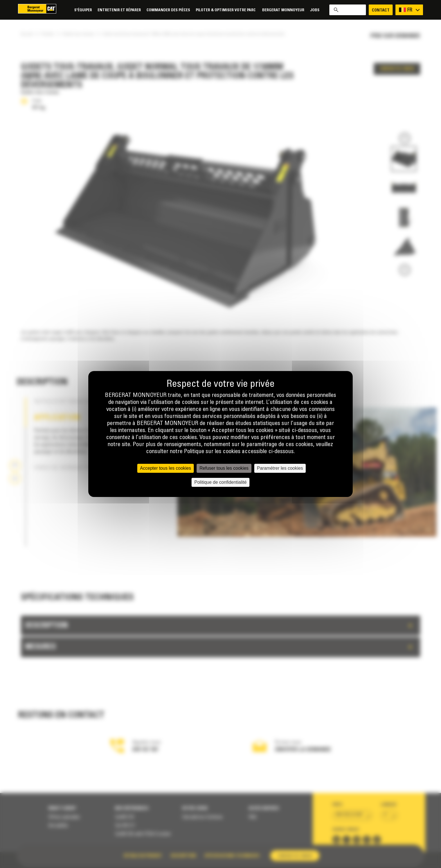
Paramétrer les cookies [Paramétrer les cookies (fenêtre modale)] (280, 468)
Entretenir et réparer (119, 10)
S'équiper (83, 10)
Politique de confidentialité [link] (220, 482)
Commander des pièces (168, 10)
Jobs (315, 10)
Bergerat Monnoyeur (283, 10)
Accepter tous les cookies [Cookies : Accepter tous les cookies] (166, 468)
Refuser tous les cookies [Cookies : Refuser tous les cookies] (224, 468)
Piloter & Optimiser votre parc (226, 10)
